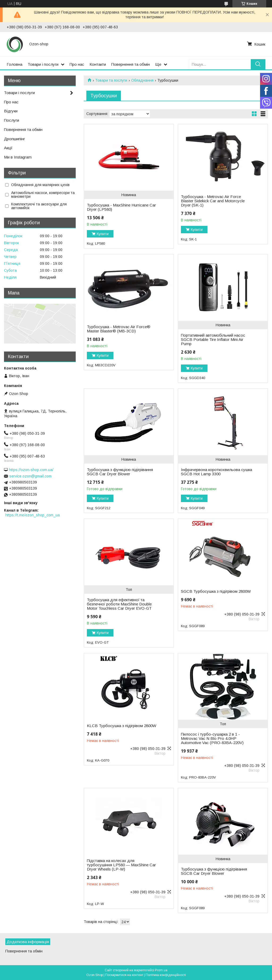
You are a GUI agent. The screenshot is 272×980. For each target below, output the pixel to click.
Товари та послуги (111, 80)
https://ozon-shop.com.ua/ (31, 470)
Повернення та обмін (131, 64)
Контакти (98, 64)
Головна (14, 64)
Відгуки (11, 111)
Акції (8, 148)
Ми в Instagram (18, 157)
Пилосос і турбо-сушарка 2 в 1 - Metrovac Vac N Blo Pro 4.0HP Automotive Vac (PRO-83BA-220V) (212, 739)
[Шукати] (258, 64)
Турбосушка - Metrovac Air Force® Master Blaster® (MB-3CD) (119, 329)
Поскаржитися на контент (124, 975)
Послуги (12, 120)
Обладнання (142, 80)
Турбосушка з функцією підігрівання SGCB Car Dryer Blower (120, 472)
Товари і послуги (43, 64)
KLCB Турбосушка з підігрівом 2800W (122, 726)
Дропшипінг (14, 139)
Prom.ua (161, 970)
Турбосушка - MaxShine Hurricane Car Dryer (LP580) (121, 207)
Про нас (77, 64)
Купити (103, 234)
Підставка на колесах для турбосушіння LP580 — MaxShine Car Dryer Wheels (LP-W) (121, 865)
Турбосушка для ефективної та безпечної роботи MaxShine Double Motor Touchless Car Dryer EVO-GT (119, 604)
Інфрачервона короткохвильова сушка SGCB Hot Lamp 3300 (216, 472)
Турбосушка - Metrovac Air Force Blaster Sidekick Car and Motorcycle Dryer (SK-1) (213, 201)
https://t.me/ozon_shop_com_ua (33, 515)
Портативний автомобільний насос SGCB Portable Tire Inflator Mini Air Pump (213, 340)
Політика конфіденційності (166, 975)
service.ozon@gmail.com (30, 476)
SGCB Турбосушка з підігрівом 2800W (216, 591)
